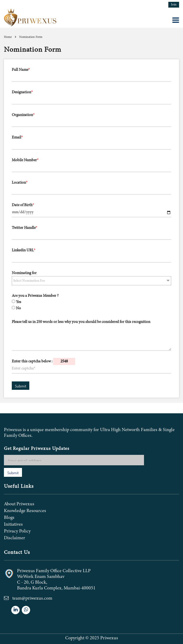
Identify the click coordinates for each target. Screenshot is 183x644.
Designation (22, 92)
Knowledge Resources (25, 511)
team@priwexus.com (32, 599)
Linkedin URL (24, 250)
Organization (23, 115)
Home (8, 37)
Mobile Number (25, 160)
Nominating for (24, 273)
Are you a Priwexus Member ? (35, 296)
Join (174, 5)
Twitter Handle (24, 228)
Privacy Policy (17, 531)
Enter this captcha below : (43, 361)
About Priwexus (19, 504)
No (18, 308)
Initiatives (13, 525)
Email (17, 138)
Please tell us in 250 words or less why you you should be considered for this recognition (81, 322)
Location (20, 183)
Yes (19, 302)
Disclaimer (15, 538)
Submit (21, 386)
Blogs (9, 518)
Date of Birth (23, 205)
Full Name (21, 70)
